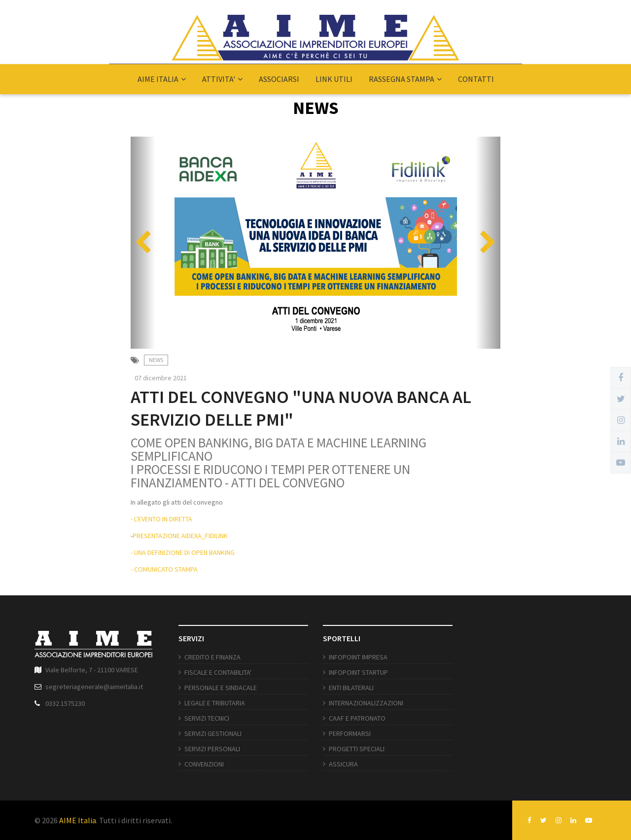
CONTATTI (476, 79)
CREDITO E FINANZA (212, 657)
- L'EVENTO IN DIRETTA (161, 519)
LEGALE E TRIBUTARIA (215, 703)
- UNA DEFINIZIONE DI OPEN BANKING (183, 552)
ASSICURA (343, 764)
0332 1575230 (65, 703)
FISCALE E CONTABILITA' (218, 672)
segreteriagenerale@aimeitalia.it (94, 687)
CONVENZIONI (204, 764)
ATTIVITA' (222, 79)
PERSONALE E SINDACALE (221, 688)
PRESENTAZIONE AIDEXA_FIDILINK (180, 536)
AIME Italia (78, 820)
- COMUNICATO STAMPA (164, 569)
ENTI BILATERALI (351, 688)
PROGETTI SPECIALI (357, 749)
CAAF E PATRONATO (357, 718)
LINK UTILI (334, 79)
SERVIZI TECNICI (207, 718)
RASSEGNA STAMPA (405, 79)
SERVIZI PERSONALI (212, 749)
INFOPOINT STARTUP (358, 672)
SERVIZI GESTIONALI (213, 733)
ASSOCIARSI (279, 79)
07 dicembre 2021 (161, 378)
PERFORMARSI (350, 733)
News (156, 360)
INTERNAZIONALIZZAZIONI (366, 703)
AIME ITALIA (162, 79)
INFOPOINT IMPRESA (358, 657)
